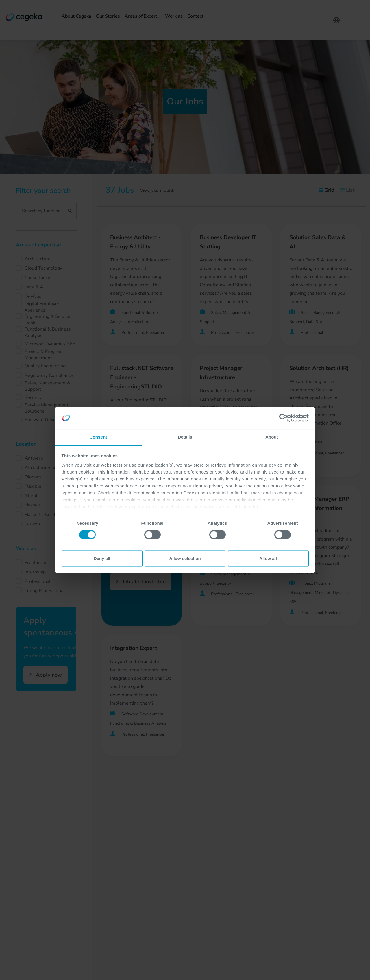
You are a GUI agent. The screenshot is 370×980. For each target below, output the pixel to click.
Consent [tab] (98, 437)
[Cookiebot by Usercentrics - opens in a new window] (283, 418)
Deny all (102, 558)
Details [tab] (185, 437)
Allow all (268, 558)
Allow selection (185, 558)
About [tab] (272, 437)
